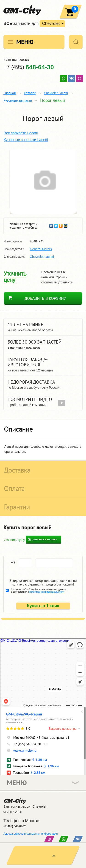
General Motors (41, 249)
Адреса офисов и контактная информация (31, 834)
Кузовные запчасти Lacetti (26, 140)
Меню (25, 42)
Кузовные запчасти (18, 100)
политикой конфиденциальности (47, 592)
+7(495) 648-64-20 (15, 826)
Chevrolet (51, 24)
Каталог (30, 93)
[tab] (43, 429)
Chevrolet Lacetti (56, 93)
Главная (10, 93)
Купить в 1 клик (43, 606)
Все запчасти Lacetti (21, 133)
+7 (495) (29, 67)
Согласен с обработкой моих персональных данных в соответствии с (39, 591)
